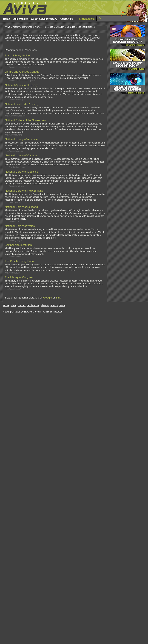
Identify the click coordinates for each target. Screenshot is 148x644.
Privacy (54, 305)
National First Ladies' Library (22, 104)
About (13, 305)
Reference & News (31, 27)
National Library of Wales (20, 226)
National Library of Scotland (21, 207)
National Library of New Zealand (24, 191)
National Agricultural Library (21, 85)
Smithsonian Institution (18, 245)
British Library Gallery (18, 56)
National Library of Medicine (21, 172)
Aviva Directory (24, 7)
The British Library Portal (20, 261)
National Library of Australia (21, 139)
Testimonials (33, 305)
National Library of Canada (21, 156)
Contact (22, 305)
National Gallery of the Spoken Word (27, 120)
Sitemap (45, 305)
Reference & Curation (54, 27)
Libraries (71, 27)
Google (48, 298)
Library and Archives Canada (22, 72)
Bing (58, 298)
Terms (62, 305)
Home (6, 305)
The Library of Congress (19, 277)
